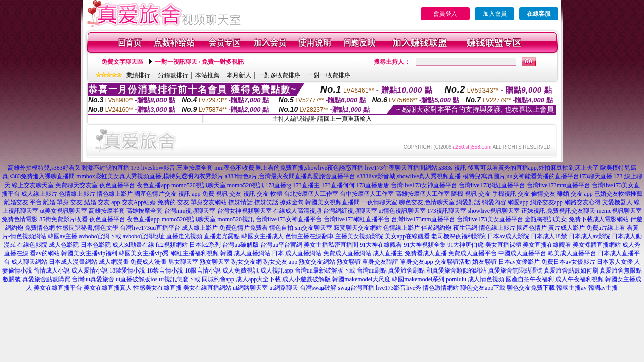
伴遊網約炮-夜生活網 (449, 228)
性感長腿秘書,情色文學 (87, 228)
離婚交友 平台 (23, 202)
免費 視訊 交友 (222, 194)
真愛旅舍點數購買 (46, 279)
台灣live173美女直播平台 (490, 219)
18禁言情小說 (165, 270)
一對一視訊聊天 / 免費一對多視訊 (199, 62)
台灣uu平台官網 (281, 245)
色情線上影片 (77, 194)
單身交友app (416, 262)
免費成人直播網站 (347, 253)
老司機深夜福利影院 (458, 236)
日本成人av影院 (589, 236)
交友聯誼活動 (453, 262)
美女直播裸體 (503, 245)
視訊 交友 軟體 (263, 194)
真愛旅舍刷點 (407, 270)
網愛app (518, 202)
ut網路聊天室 (250, 288)
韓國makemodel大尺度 (361, 279)
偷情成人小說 (52, 270)
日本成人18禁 (549, 236)
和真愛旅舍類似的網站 (456, 270)
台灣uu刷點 (372, 270)
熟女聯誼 (349, 262)
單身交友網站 (209, 202)
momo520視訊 (246, 185)
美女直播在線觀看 (547, 245)
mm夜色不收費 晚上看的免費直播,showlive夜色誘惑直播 (289, 168)
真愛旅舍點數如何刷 (571, 270)
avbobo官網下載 (100, 236)
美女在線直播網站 (207, 288)
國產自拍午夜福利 (530, 279)
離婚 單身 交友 (63, 202)
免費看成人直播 (426, 253)
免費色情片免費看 (244, 228)
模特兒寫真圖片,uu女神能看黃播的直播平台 (521, 176)
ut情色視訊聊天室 (402, 211)
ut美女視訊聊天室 (63, 211)
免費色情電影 (20, 219)
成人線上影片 (39, 194)
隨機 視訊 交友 (471, 194)
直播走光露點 (222, 236)
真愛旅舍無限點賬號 (515, 270)
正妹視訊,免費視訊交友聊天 (558, 211)
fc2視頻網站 (172, 245)
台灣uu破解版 (240, 245)
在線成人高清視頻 (297, 211)
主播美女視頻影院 (359, 236)
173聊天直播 (596, 176)
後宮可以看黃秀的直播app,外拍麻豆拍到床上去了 (533, 168)
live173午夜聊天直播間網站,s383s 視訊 (415, 168)
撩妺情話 (240, 202)
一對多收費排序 (279, 75)
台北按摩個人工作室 (311, 194)
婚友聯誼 (485, 262)
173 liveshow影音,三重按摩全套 (172, 168)
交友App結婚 (139, 202)
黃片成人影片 (567, 228)
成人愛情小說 (90, 270)
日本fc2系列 (205, 245)
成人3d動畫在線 (133, 245)
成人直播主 (388, 253)
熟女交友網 (247, 262)
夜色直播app (153, 185)
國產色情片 (149, 194)
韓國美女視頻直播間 (333, 202)
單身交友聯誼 (380, 262)
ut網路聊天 (284, 288)
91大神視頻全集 (425, 245)
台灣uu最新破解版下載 (325, 270)
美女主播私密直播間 (331, 245)
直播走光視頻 (184, 236)
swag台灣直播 (356, 288)
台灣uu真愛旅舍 (93, 279)
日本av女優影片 (519, 262)
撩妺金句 (292, 202)
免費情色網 (40, 228)
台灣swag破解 (318, 288)
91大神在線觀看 (381, 245)
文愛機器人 (617, 202)
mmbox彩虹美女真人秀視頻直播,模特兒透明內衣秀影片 (150, 176)
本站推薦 (207, 75)
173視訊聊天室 (447, 211)
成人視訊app (276, 270)
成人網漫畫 (114, 262)
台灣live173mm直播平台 (559, 185)
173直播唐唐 (373, 185)
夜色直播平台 (117, 185)
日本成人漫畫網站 (73, 262)
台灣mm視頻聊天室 (190, 211)
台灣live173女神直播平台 (424, 185)
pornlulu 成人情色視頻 (475, 279)
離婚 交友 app (575, 194)
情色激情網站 (441, 288)
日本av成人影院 (508, 236)
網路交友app (547, 202)
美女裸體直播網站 (597, 245)
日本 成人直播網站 (297, 253)
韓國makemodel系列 (418, 279)
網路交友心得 (583, 202)
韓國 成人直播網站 (245, 253)
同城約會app (218, 279)
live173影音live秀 (398, 288)
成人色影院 (64, 245)
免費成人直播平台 (472, 253)
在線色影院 (32, 245)
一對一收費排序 (329, 75)
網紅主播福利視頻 (195, 253)
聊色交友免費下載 (531, 288)
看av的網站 (45, 253)
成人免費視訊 (240, 270)
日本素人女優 (615, 262)
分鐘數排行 (173, 75)
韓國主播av (571, 288)
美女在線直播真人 (108, 288)
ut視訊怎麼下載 (179, 279)
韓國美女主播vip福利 (89, 253)
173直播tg (278, 185)
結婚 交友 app (102, 202)
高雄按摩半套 (107, 211)
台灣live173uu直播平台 (150, 228)
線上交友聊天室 (33, 185)
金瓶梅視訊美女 (546, 219)
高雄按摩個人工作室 (423, 194)
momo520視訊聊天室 (198, 185)
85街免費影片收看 (63, 219)
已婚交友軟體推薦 (618, 194)
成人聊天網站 (29, 262)
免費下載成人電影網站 (599, 219)
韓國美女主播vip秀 (144, 253)
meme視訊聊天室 (619, 211)
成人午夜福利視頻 (580, 279)
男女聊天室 (183, 262)
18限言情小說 (203, 270)
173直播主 (306, 185)
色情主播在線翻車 (309, 236)
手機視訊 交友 (511, 194)
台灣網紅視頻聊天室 (350, 211)
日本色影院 (96, 245)
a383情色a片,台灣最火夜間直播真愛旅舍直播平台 (290, 176)
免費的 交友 (173, 202)
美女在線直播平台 (58, 288)
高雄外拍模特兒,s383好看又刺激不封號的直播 (68, 168)
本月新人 (239, 75)
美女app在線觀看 (407, 236)
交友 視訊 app (182, 194)
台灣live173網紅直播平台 (492, 185)
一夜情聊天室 (379, 202)
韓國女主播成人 (263, 236)
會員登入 (445, 14)
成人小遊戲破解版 (306, 279)
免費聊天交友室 (76, 185)
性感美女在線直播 (157, 288)
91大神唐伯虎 (465, 245)
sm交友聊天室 (313, 228)
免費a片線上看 (606, 228)
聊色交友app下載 (483, 288)
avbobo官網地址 (144, 236)
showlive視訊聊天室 (494, 211)
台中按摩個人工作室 (367, 194)
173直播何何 (338, 185)
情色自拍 (281, 228)
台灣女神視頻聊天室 (245, 211)
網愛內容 (494, 202)
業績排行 (138, 75)
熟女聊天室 (215, 262)
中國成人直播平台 (522, 253)
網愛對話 (468, 202)
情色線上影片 (115, 194)
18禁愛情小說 (127, 270)
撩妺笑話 (266, 202)
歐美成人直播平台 (572, 253)
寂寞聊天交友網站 (358, 228)
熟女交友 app (280, 262)
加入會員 (495, 14)
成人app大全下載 (258, 279)
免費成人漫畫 (148, 262)
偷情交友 (543, 194)
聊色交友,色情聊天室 (427, 202)
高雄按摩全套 (144, 211)
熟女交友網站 (317, 262)
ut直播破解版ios (137, 279)
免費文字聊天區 (122, 62)
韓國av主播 (63, 236)
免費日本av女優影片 (568, 262)
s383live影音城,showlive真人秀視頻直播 (409, 176)
